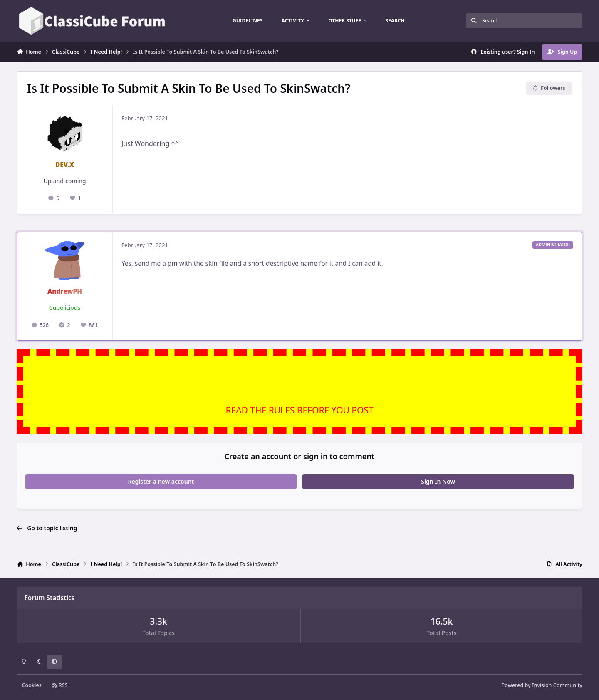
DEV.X (65, 164)
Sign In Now (438, 481)
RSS (60, 685)
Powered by (542, 685)
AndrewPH (65, 291)
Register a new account (161, 481)
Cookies (32, 685)
